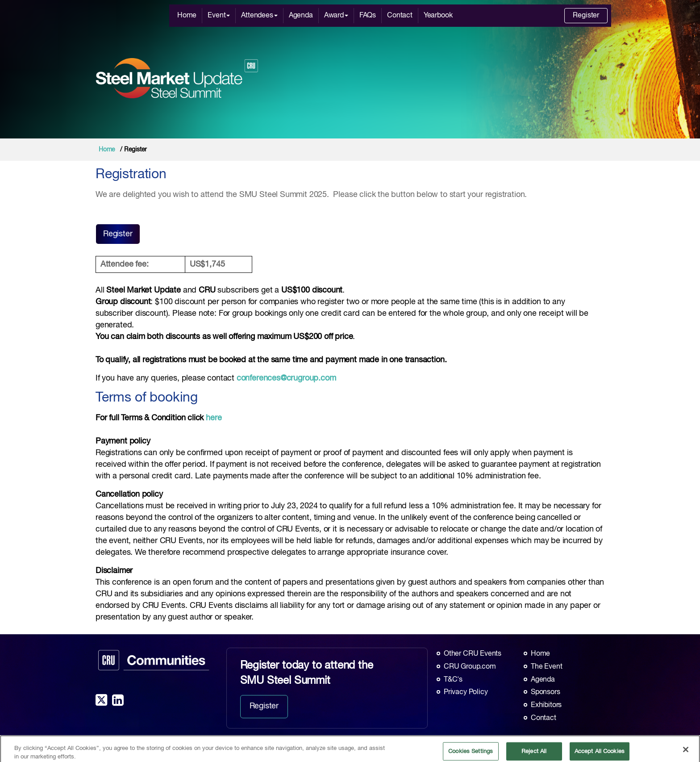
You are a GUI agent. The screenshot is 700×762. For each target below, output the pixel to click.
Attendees (259, 16)
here (214, 418)
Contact (400, 16)
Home (187, 16)
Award (336, 16)
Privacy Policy (466, 692)
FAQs (368, 16)
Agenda (301, 16)
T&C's (453, 680)
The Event (546, 667)
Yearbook (438, 16)
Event (219, 16)
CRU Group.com (470, 667)
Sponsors (546, 692)
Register (586, 16)
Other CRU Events (473, 654)
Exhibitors (546, 705)
